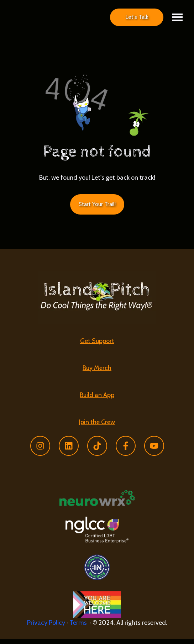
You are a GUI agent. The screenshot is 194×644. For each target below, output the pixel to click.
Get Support (97, 346)
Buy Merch (97, 373)
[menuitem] (97, 346)
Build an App (97, 400)
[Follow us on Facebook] (126, 450)
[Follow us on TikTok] (97, 450)
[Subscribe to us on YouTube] (154, 450)
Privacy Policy (46, 627)
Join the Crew (97, 427)
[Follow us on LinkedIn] (69, 450)
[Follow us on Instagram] (40, 450)
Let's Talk (137, 19)
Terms (80, 627)
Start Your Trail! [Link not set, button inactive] (97, 209)
